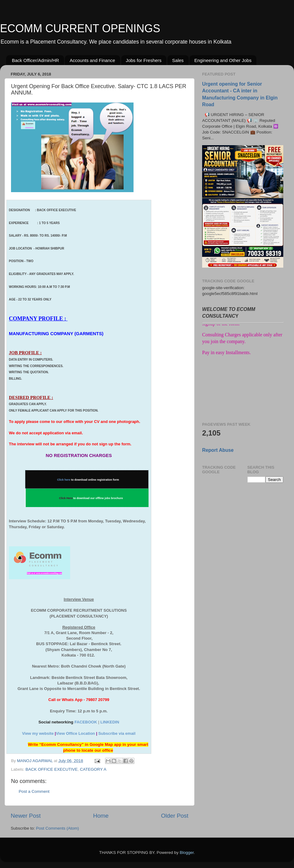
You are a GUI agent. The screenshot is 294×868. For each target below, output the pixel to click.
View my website (38, 733)
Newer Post (26, 816)
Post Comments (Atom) (58, 828)
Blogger (187, 852)
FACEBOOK (86, 722)
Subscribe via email (117, 733)
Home (101, 816)
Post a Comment (34, 791)
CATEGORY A (93, 769)
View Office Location (75, 733)
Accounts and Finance (92, 60)
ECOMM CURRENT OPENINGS (80, 28)
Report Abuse (218, 450)
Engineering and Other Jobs (223, 60)
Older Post (175, 816)
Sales (178, 60)
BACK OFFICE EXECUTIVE (51, 769)
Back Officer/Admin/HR (36, 60)
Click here (64, 480)
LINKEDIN (110, 722)
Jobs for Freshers (144, 60)
